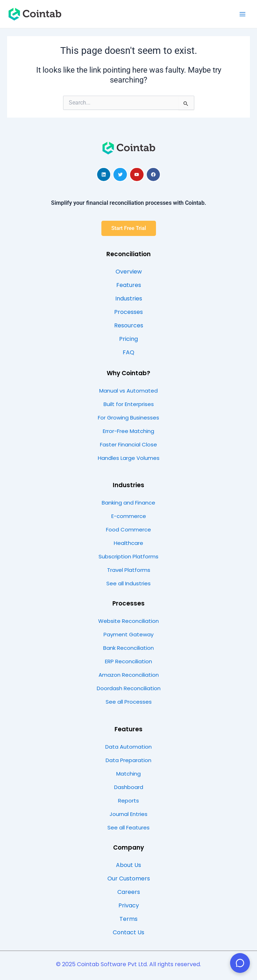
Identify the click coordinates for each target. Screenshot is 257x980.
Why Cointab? (128, 373)
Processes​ (128, 603)
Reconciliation (128, 254)
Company (128, 847)
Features (128, 729)
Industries (128, 485)
